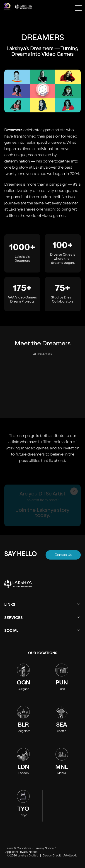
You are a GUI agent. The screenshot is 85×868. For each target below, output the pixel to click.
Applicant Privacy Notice (21, 852)
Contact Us (63, 555)
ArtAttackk (70, 856)
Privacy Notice (44, 849)
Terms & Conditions (18, 849)
